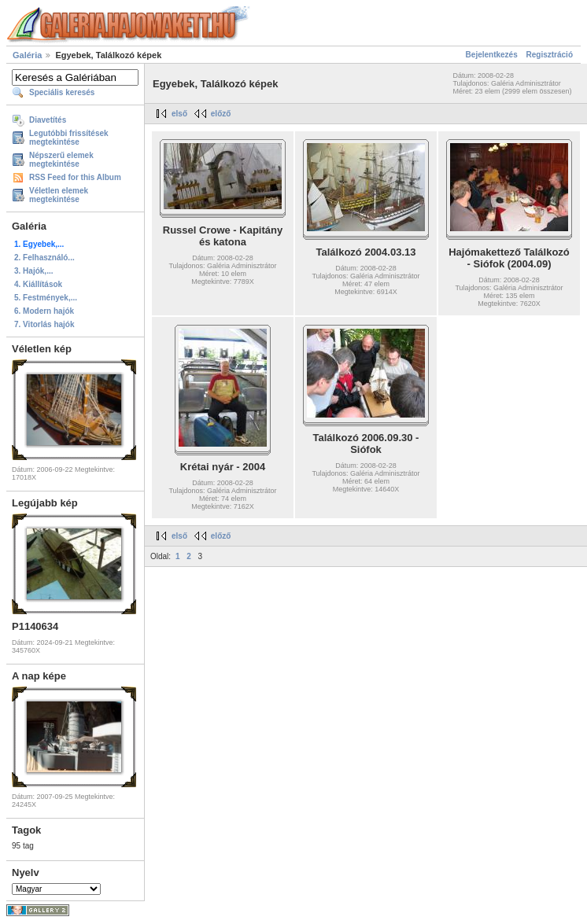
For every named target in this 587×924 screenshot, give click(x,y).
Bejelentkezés (492, 55)
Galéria (27, 55)
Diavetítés (48, 120)
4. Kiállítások (38, 284)
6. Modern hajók (44, 311)
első (179, 114)
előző (221, 114)
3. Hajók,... (33, 271)
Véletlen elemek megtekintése (59, 195)
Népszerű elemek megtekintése (61, 160)
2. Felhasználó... (44, 258)
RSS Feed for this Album (75, 177)
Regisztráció (550, 55)
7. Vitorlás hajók (44, 324)
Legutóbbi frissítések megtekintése (69, 138)
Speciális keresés (62, 92)
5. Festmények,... (46, 298)
